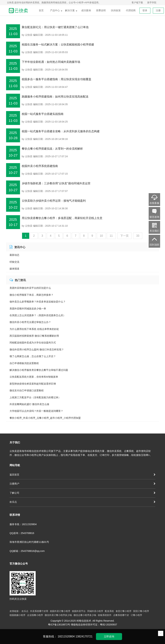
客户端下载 (137, 3)
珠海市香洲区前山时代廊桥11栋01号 (29, 542)
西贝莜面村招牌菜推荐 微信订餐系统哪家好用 (34, 336)
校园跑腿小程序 (17, 615)
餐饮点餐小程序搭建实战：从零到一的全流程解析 (52, 149)
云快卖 (29, 35)
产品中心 (56, 10)
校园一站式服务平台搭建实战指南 (43, 114)
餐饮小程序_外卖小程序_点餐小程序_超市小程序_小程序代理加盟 (45, 418)
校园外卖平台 (79, 611)
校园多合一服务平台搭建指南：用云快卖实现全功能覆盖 (57, 79)
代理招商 (131, 10)
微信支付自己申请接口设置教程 (27, 390)
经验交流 (14, 262)
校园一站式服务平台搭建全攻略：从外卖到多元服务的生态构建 (61, 131)
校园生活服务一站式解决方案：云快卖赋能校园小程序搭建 (58, 45)
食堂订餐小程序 (124, 611)
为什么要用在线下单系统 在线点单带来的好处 (34, 329)
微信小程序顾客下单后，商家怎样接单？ (31, 295)
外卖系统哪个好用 (39, 611)
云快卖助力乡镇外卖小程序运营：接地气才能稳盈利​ (54, 201)
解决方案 (71, 10)
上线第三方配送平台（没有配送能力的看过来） (35, 397)
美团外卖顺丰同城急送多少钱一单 (28, 309)
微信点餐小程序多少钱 (85, 615)
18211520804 (66, 636)
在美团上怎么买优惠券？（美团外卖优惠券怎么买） (38, 315)
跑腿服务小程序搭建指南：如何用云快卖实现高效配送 (55, 97)
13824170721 (84, 636)
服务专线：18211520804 (23, 524)
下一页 (124, 236)
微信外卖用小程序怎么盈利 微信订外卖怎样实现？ (37, 350)
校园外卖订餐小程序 (60, 611)
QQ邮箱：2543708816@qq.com (27, 551)
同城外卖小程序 (95, 611)
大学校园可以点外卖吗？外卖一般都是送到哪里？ (36, 411)
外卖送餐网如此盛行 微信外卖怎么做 (29, 404)
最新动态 (14, 255)
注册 (158, 10)
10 (101, 236)
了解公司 (82, 493)
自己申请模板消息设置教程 (24, 363)
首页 (41, 10)
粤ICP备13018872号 (59, 625)
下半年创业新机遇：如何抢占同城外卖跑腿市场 (51, 62)
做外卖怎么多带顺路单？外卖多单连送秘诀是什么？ (38, 302)
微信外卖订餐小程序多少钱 (58, 615)
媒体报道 (14, 269)
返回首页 (82, 475)
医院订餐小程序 (141, 611)
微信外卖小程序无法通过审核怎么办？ (30, 322)
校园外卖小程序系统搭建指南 (40, 166)
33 (138, 236)
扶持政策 (116, 10)
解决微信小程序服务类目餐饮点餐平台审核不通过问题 (39, 370)
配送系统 (109, 611)
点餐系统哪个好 (121, 615)
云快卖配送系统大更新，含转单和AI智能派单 (34, 377)
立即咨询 (109, 636)
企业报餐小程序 (35, 615)
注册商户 (82, 484)
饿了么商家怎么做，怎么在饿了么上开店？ (33, 356)
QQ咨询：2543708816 (22, 533)
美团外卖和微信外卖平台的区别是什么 (30, 288)
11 (111, 236)
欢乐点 (82, 502)
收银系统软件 (105, 615)
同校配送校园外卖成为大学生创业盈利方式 (33, 343)
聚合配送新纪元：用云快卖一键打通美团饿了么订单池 (55, 27)
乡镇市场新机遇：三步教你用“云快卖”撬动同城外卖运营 (56, 183)
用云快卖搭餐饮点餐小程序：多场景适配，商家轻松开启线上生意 (62, 218)
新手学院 (152, 3)
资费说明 (101, 10)
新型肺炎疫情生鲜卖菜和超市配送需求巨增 (33, 384)
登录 (145, 10)
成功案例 (86, 10)
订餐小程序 (136, 615)
